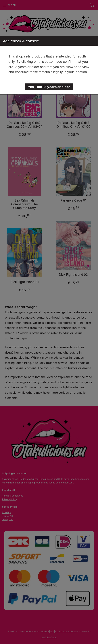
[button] (49, 87)
